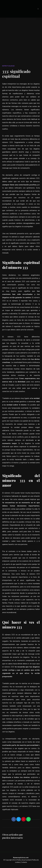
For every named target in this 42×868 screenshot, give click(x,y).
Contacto (24, 862)
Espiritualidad (8, 66)
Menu (38, 9)
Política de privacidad (24, 860)
